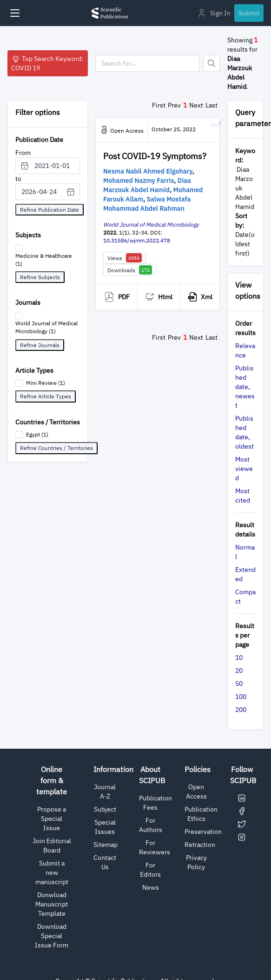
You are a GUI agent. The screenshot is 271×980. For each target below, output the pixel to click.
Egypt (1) (37, 434)
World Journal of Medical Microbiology (151, 225)
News (151, 887)
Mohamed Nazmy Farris (139, 181)
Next (196, 105)
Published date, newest (245, 387)
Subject (105, 809)
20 (239, 671)
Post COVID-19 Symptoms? (155, 156)
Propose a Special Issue (52, 819)
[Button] (212, 63)
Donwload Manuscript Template (52, 904)
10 (239, 658)
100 (241, 697)
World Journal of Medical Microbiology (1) (46, 327)
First (159, 105)
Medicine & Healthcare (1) (44, 260)
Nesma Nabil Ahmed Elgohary (148, 171)
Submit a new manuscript (52, 873)
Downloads (130, 270)
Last (212, 105)
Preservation (203, 832)
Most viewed (244, 469)
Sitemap (106, 845)
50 (239, 684)
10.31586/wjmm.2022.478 (137, 240)
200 (241, 710)
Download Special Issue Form (52, 936)
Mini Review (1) (46, 383)
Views (125, 258)
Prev (174, 105)
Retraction (200, 845)
